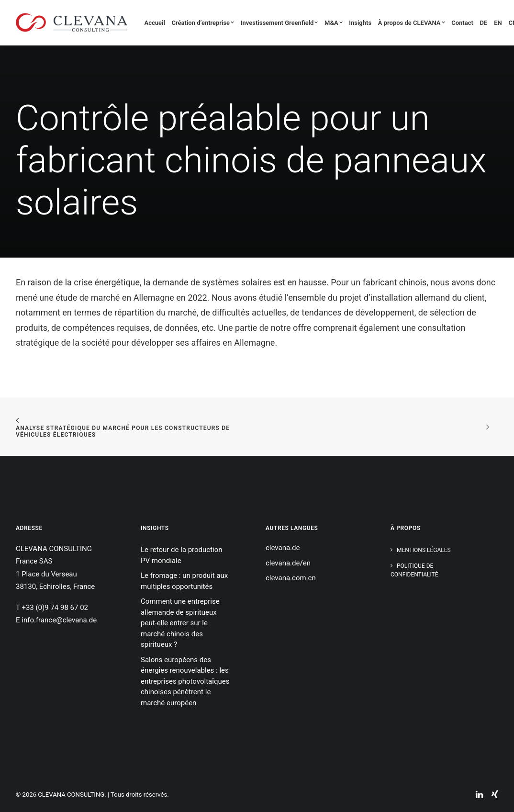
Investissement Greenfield (279, 23)
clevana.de (283, 548)
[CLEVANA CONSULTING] (72, 23)
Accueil (155, 23)
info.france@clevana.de (59, 620)
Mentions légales (424, 550)
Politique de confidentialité (414, 570)
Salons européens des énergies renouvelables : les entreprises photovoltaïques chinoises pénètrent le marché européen (185, 681)
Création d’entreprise (203, 23)
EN (498, 23)
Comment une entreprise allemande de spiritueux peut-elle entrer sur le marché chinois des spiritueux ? (180, 623)
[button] (483, 785)
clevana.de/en (288, 563)
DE (484, 23)
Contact (462, 23)
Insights (360, 23)
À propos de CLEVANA (412, 23)
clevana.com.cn (291, 578)
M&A (334, 23)
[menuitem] (156, 23)
